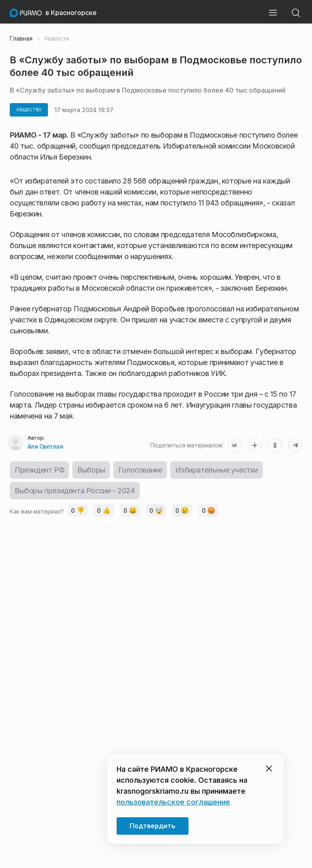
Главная (21, 39)
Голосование (140, 470)
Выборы (91, 470)
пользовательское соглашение (173, 802)
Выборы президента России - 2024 (75, 491)
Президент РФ (39, 470)
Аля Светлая (45, 446)
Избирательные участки (217, 470)
